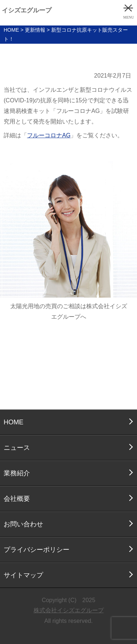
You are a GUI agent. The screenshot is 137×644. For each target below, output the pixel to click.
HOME (14, 422)
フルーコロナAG (49, 135)
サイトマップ (23, 575)
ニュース (17, 448)
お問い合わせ (23, 524)
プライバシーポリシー (37, 550)
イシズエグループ (27, 10)
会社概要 (17, 499)
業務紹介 (17, 473)
